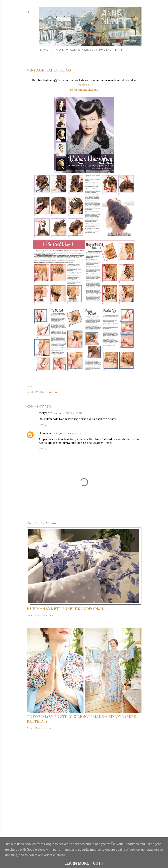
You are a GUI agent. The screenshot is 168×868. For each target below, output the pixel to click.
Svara (43, 425)
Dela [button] (29, 386)
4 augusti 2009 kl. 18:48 (68, 413)
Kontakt (106, 50)
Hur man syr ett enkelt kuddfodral (65, 609)
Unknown (45, 433)
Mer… (119, 50)
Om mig (62, 50)
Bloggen (46, 50)
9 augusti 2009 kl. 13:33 (67, 433)
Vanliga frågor (84, 50)
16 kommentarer (44, 615)
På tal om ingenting (47, 392)
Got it (99, 863)
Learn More (77, 863)
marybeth (46, 413)
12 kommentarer (44, 728)
